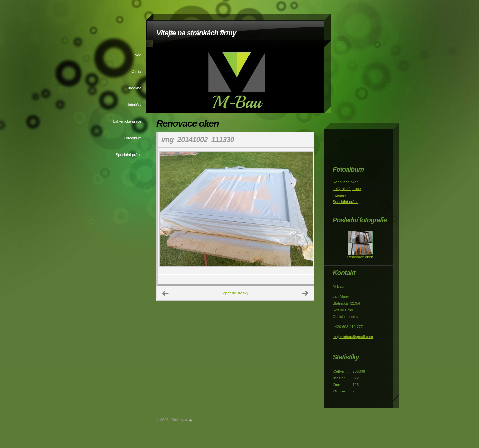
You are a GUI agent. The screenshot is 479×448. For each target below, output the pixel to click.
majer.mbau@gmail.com (353, 337)
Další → (305, 293)
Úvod (137, 55)
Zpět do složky (236, 293)
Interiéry (135, 105)
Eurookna (133, 88)
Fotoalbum (133, 138)
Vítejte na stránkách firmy (196, 33)
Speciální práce (129, 155)
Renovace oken (346, 182)
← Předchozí (166, 293)
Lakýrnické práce (127, 121)
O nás (136, 71)
